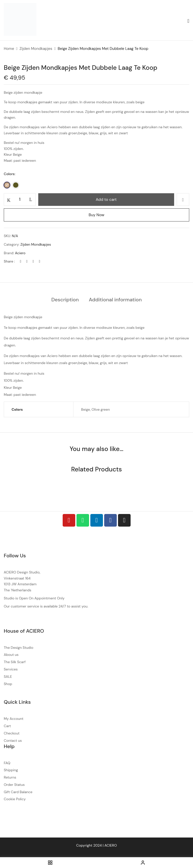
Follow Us (15, 556)
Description (65, 300)
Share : (9, 261)
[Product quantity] (20, 199)
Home (9, 49)
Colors (9, 174)
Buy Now (96, 215)
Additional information (115, 300)
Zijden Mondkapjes (36, 49)
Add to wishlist (183, 200)
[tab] (65, 300)
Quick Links (17, 702)
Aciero (20, 253)
